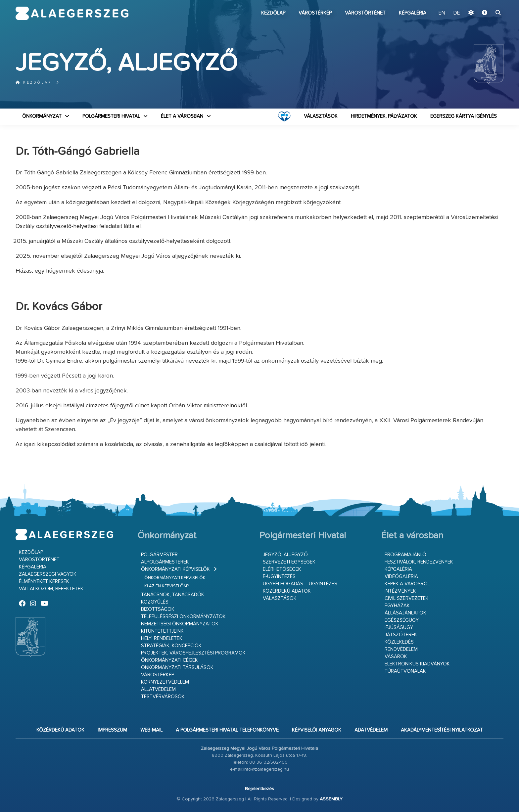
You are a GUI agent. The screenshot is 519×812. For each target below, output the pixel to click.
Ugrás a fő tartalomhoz (487, 3)
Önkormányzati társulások (177, 668)
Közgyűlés (155, 602)
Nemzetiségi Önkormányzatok (180, 624)
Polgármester (159, 555)
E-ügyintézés (279, 577)
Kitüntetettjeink (162, 631)
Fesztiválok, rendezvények (419, 562)
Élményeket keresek (44, 582)
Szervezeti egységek (289, 562)
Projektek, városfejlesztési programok (193, 653)
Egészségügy (402, 620)
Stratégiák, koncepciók (171, 646)
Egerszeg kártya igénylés (464, 116)
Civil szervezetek (407, 598)
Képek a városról (407, 584)
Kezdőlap (273, 13)
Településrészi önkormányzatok (183, 617)
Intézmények (400, 591)
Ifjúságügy (399, 628)
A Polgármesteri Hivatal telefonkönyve (227, 730)
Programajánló (405, 555)
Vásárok (396, 657)
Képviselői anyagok (317, 730)
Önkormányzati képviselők (175, 569)
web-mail (151, 730)
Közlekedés (399, 642)
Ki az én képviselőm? (166, 586)
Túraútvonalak (405, 671)
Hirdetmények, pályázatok (384, 116)
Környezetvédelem (165, 682)
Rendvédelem (401, 649)
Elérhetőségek (282, 569)
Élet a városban (182, 116)
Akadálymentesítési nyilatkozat (442, 730)
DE (457, 13)
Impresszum (112, 730)
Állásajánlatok (405, 613)
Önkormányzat (42, 116)
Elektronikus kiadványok (417, 664)
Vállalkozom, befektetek (51, 589)
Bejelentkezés (259, 789)
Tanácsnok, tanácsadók (173, 595)
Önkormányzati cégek (169, 660)
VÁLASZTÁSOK (321, 116)
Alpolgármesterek (165, 562)
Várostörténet (365, 13)
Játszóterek (401, 635)
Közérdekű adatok (287, 591)
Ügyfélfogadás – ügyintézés (300, 584)
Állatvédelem (158, 689)
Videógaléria (401, 577)
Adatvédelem (371, 730)
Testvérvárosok (163, 697)
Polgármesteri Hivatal (111, 116)
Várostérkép (315, 13)
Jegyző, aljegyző (285, 555)
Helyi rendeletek (162, 638)
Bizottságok (158, 609)
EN (442, 13)
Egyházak (397, 606)
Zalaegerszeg (72, 13)
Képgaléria (413, 13)
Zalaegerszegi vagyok (48, 574)
